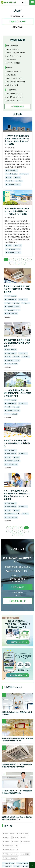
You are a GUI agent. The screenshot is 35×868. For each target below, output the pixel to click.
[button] (32, 2)
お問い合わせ (26, 2)
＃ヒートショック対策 (13, 78)
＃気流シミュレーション (14, 100)
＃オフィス (16, 56)
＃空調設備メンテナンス (14, 97)
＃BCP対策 (21, 82)
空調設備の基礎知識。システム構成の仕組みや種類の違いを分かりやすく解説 (17, 766)
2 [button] (12, 260)
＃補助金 (9, 71)
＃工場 (8, 56)
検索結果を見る (18, 106)
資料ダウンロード (28, 2)
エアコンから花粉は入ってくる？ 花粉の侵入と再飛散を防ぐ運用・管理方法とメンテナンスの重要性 (17, 495)
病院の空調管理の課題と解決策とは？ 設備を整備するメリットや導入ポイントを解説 (17, 211)
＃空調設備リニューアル (14, 94)
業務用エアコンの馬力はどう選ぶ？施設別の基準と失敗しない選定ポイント (17, 343)
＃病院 (22, 53)
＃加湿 (15, 85)
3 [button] (18, 260)
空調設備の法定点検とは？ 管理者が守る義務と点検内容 (17, 713)
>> (20, 535)
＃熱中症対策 (10, 75)
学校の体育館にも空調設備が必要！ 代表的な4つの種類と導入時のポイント (17, 739)
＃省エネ (17, 71)
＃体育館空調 (10, 59)
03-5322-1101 (23, 2)
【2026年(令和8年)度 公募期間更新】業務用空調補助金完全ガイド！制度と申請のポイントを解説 (17, 140)
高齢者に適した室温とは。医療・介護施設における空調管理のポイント (17, 818)
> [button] (17, 263)
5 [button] (29, 260)
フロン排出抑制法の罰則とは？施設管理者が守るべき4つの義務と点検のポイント (17, 393)
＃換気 (8, 85)
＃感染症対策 (10, 82)
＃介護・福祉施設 (12, 53)
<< (9, 528)
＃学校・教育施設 (12, 49)
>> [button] (23, 263)
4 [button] (23, 260)
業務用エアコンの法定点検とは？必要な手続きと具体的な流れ (17, 443)
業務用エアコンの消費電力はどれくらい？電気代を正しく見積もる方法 (17, 289)
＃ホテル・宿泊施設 (13, 63)
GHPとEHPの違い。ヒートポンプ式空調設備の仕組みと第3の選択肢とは (17, 792)
